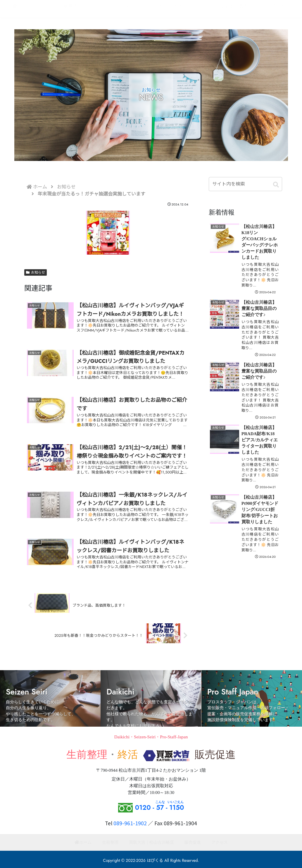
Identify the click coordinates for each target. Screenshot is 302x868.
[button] (276, 185)
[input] (245, 184)
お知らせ (36, 272)
